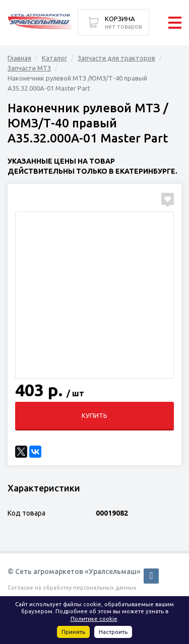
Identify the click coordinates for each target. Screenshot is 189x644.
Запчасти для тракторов (116, 58)
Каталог (54, 58)
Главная (19, 58)
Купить (94, 415)
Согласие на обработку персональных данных (72, 588)
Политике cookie (94, 619)
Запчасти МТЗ (29, 68)
